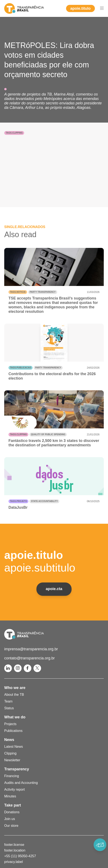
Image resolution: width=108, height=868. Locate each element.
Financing (12, 776)
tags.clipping (14, 133)
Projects (10, 724)
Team (8, 701)
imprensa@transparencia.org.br (31, 649)
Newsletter (12, 760)
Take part (13, 805)
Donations (12, 812)
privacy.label (14, 862)
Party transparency (43, 292)
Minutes (10, 796)
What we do (15, 717)
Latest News (14, 747)
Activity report (15, 789)
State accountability (44, 501)
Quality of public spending (48, 434)
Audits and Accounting (21, 783)
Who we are (15, 688)
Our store (11, 826)
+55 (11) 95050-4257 (20, 856)
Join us (10, 819)
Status (9, 708)
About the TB (14, 695)
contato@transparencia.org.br (29, 658)
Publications (13, 731)
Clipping (10, 753)
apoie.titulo (80, 8)
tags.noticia (18, 292)
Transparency (17, 769)
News (9, 740)
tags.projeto (18, 501)
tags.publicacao (21, 368)
